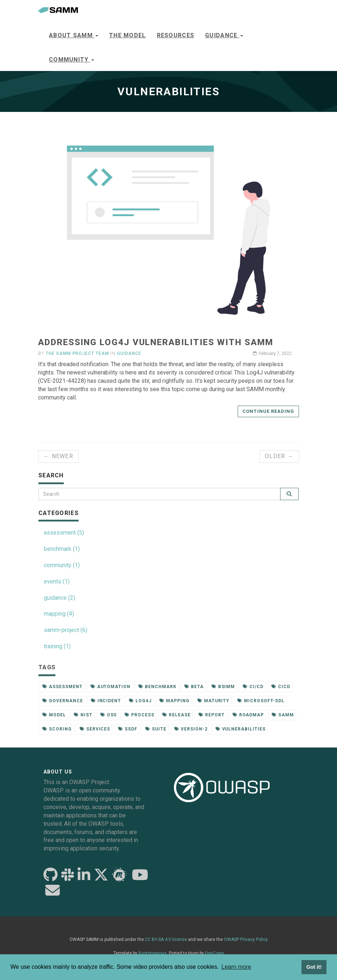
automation (111, 687)
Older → (279, 456)
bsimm (223, 687)
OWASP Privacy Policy (246, 939)
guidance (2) (59, 598)
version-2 (191, 729)
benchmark (157, 687)
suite (156, 729)
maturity (214, 701)
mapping (174, 701)
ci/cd (253, 687)
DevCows (215, 953)
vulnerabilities (241, 729)
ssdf (128, 729)
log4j (140, 701)
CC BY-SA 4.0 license (166, 939)
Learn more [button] (236, 967)
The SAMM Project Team (77, 353)
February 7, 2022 (272, 353)
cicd (281, 687)
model (54, 715)
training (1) (57, 646)
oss (109, 715)
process (140, 715)
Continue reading (268, 411)
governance (63, 701)
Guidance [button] (224, 35)
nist (83, 715)
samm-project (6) (66, 630)
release (176, 715)
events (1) (57, 581)
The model (128, 35)
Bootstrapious (153, 953)
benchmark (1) (62, 549)
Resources (176, 35)
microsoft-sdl (261, 701)
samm (283, 715)
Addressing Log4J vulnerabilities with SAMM (156, 342)
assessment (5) (64, 533)
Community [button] (72, 60)
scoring (57, 729)
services (95, 729)
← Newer (58, 456)
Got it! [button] (314, 967)
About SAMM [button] (74, 35)
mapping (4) (59, 614)
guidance (129, 353)
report (212, 715)
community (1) (62, 565)
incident (106, 701)
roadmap (248, 715)
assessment (63, 687)
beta (194, 687)
